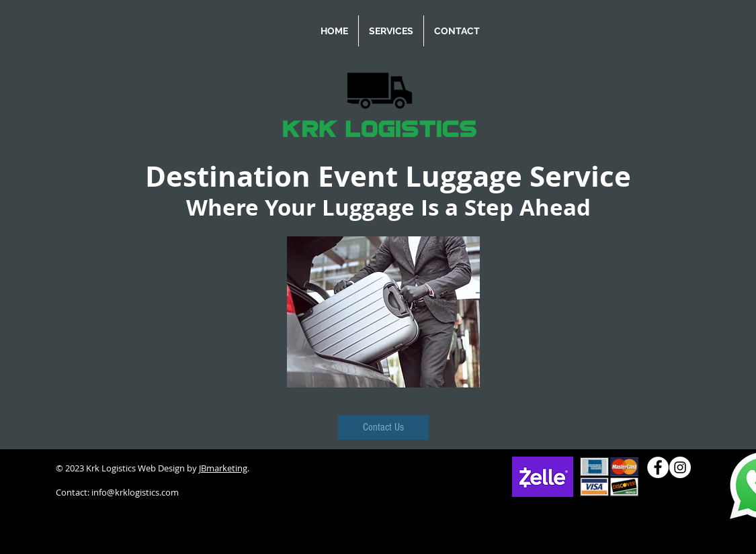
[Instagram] (680, 467)
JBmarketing (223, 468)
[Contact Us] (383, 427)
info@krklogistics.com (135, 492)
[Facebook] (658, 467)
